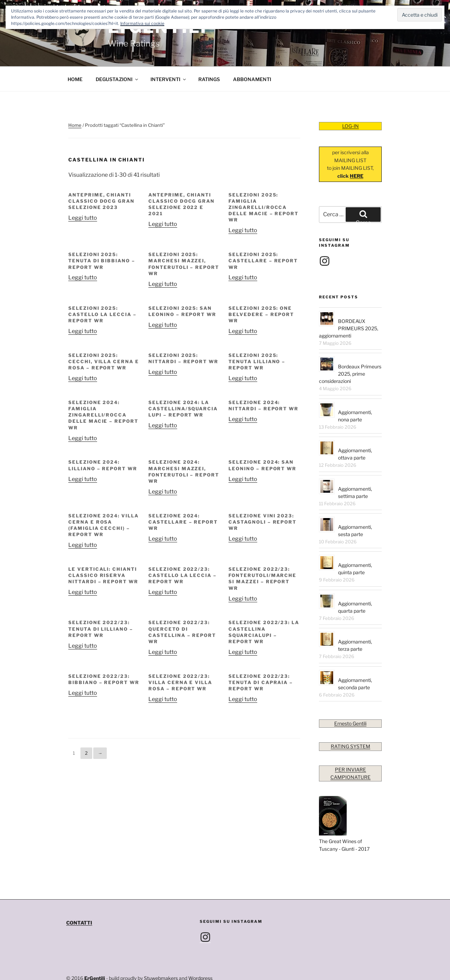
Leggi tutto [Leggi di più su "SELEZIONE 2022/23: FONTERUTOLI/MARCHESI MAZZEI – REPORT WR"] (243, 574)
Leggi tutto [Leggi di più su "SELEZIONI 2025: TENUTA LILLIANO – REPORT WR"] (243, 353)
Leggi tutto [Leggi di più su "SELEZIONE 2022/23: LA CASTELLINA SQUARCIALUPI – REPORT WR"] (243, 627)
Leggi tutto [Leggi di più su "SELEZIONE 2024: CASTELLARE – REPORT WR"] (163, 514)
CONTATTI (79, 898)
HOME (75, 54)
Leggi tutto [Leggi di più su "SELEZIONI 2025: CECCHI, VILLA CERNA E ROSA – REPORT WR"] (83, 353)
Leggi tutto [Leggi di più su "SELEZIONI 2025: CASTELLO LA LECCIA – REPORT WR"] (83, 306)
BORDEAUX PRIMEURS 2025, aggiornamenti (349, 303)
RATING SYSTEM (351, 721)
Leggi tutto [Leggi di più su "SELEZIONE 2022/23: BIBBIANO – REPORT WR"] (83, 668)
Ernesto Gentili (350, 698)
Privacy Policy (82, 969)
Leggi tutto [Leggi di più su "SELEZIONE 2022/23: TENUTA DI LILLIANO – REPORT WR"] (83, 621)
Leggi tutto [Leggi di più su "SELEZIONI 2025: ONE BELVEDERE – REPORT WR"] (243, 306)
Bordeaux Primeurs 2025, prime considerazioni (350, 349)
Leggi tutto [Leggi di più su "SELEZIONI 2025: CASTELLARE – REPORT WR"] (243, 252)
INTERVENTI (169, 54)
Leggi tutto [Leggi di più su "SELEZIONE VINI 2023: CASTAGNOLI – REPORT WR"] (243, 514)
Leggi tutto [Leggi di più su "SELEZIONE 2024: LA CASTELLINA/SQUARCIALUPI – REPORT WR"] (163, 400)
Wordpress (200, 953)
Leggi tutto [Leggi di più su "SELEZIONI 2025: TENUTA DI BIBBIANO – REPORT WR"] (83, 252)
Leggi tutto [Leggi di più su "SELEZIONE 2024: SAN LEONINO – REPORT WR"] (243, 454)
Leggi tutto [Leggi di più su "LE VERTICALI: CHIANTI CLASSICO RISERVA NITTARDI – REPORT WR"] (83, 567)
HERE (357, 151)
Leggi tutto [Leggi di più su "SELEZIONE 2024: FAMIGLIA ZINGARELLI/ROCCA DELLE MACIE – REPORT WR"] (83, 413)
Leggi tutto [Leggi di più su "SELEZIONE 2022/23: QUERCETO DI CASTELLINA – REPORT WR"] (163, 627)
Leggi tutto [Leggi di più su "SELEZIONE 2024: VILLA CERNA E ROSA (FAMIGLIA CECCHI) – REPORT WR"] (83, 520)
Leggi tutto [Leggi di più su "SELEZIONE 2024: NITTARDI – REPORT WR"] (243, 394)
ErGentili (95, 953)
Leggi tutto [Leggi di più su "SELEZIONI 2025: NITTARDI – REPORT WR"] (163, 347)
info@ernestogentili (107, 961)
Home (75, 100)
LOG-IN (351, 101)
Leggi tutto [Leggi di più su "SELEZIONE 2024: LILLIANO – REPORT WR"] (83, 454)
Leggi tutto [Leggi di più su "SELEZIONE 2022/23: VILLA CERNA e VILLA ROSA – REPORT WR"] (163, 674)
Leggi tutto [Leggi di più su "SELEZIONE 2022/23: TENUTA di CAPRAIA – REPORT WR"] (243, 674)
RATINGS (209, 54)
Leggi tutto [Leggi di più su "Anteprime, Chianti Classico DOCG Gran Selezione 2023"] (83, 193)
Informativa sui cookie (142, 23)
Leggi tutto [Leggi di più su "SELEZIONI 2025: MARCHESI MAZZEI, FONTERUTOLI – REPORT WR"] (163, 259)
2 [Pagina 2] (86, 728)
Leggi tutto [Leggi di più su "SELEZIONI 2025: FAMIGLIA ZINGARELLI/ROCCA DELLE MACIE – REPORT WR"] (243, 205)
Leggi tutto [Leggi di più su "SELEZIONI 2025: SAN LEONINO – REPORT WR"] (163, 300)
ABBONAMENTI (252, 54)
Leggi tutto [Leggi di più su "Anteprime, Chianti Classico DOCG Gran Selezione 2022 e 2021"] (163, 199)
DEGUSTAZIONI (117, 54)
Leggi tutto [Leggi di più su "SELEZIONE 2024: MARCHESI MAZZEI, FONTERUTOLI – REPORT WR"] (163, 467)
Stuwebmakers (161, 953)
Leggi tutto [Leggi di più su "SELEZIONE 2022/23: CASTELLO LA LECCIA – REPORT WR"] (163, 567)
